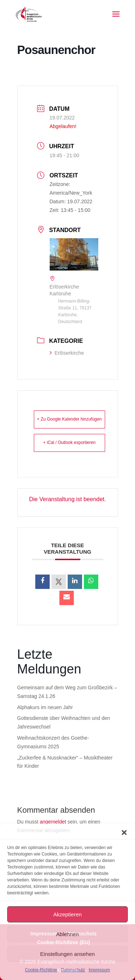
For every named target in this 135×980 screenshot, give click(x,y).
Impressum (99, 970)
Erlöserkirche (67, 353)
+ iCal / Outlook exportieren (69, 443)
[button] (124, 832)
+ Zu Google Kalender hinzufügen (69, 419)
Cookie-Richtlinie (41, 970)
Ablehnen (67, 934)
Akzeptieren (67, 914)
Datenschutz (73, 970)
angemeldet (53, 822)
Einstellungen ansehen (68, 954)
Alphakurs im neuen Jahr (45, 707)
